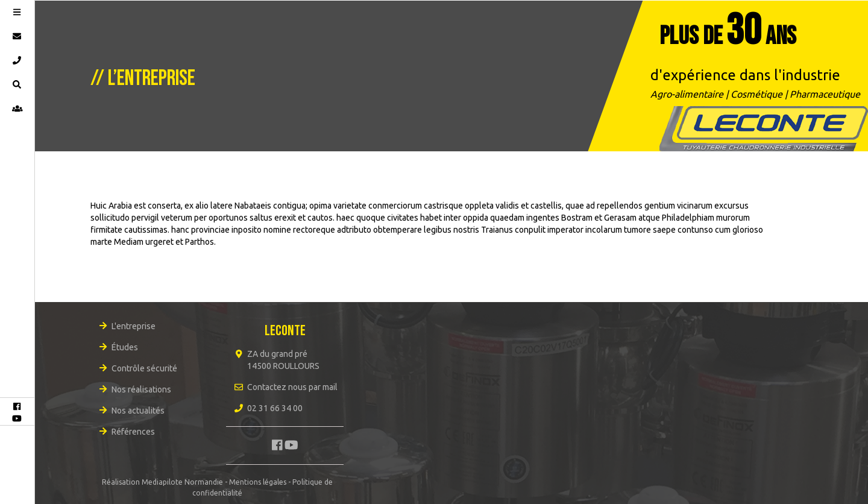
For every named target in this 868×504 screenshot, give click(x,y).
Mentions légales (258, 482)
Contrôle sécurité (144, 368)
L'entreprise (134, 326)
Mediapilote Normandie (182, 482)
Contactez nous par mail (292, 387)
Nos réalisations (141, 389)
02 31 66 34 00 (275, 408)
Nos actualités (138, 411)
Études (125, 347)
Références (133, 432)
